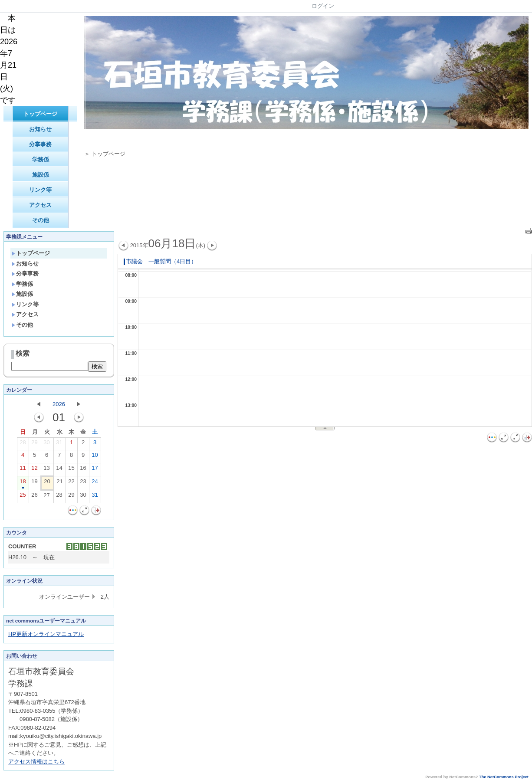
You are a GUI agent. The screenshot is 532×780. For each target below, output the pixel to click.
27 (46, 497)
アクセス (40, 205)
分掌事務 (40, 144)
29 (34, 444)
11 (23, 470)
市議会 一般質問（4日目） (160, 262)
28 (23, 444)
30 (46, 444)
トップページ (40, 114)
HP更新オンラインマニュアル (46, 634)
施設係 (41, 175)
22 (71, 483)
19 (34, 483)
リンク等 (40, 190)
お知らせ (40, 129)
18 (23, 483)
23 (83, 483)
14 (59, 470)
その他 (41, 220)
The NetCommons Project (504, 777)
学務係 (41, 159)
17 (95, 470)
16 (83, 470)
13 (46, 470)
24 (95, 483)
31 (59, 444)
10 (95, 457)
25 (23, 497)
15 (71, 470)
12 (34, 470)
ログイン (323, 6)
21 (59, 483)
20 (47, 483)
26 (34, 497)
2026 (59, 404)
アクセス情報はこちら (36, 762)
